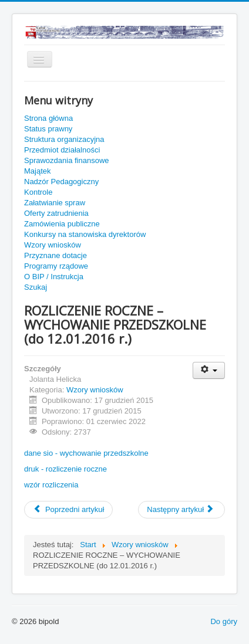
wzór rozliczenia (51, 485)
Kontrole (38, 192)
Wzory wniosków (53, 245)
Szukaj (36, 287)
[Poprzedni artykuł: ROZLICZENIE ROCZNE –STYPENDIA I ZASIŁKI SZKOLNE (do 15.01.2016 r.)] (68, 510)
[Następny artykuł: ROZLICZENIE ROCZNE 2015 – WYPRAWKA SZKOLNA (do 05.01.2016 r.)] (181, 510)
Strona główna (48, 118)
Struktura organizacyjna (64, 139)
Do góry (224, 621)
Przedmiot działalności (62, 150)
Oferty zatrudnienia (56, 213)
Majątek (38, 171)
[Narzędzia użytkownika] (209, 370)
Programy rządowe (56, 266)
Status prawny (48, 129)
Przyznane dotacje (55, 255)
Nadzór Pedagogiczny (61, 182)
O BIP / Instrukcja (54, 277)
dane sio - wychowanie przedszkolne (86, 453)
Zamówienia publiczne (62, 224)
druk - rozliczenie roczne (65, 469)
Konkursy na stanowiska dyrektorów (85, 234)
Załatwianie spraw (55, 203)
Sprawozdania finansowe (67, 160)
